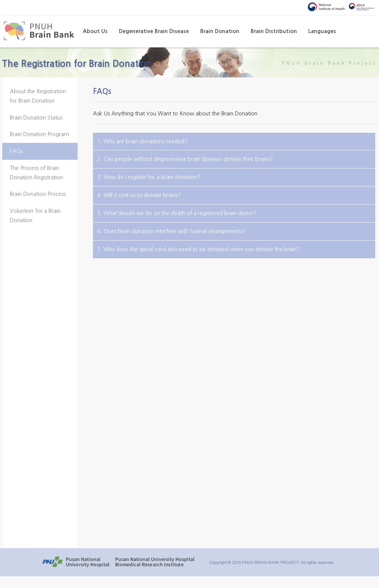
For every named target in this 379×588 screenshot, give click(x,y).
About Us (95, 31)
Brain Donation (220, 31)
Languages (322, 31)
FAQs (16, 151)
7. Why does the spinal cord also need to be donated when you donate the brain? (198, 249)
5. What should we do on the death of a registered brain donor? (177, 213)
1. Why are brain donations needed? (142, 141)
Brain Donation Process (38, 194)
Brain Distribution (274, 31)
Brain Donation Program (39, 134)
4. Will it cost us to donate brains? (139, 195)
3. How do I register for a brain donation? (149, 177)
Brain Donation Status (36, 118)
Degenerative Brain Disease (154, 31)
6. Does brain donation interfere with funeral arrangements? (171, 231)
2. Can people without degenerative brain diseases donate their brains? (185, 159)
